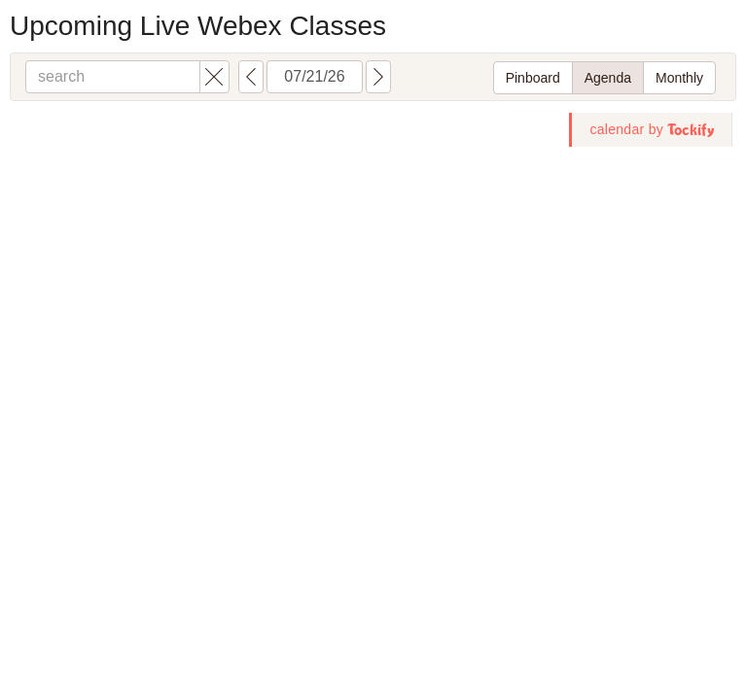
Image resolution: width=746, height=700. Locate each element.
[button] (214, 77)
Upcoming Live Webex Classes (198, 26)
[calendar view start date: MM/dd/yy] (315, 77)
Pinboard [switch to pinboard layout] (533, 78)
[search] (113, 77)
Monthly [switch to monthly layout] (679, 78)
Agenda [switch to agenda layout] (608, 78)
